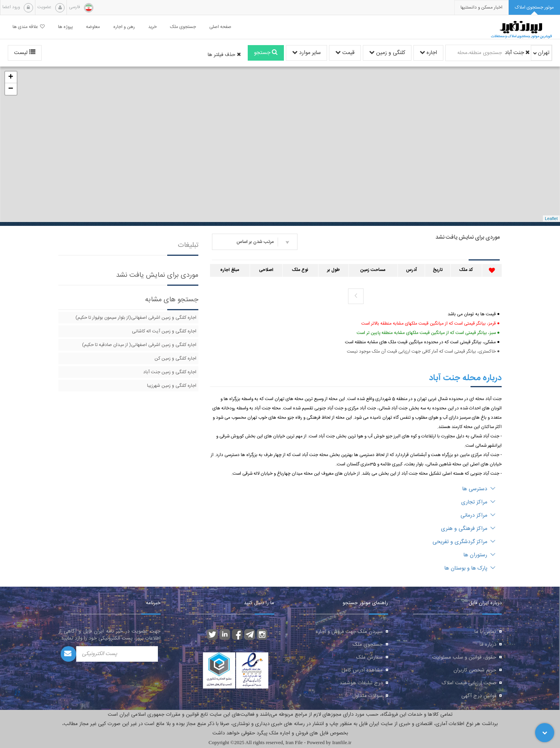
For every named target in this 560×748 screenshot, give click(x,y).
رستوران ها (479, 555)
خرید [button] (152, 27)
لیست (25, 53)
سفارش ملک (369, 657)
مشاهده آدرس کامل (362, 670)
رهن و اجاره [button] (124, 27)
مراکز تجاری (478, 502)
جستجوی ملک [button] (183, 27)
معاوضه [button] (93, 27)
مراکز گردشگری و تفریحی (464, 542)
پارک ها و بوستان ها (470, 568)
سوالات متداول (367, 696)
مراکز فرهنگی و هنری (468, 529)
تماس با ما (485, 632)
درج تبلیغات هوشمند (361, 683)
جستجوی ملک (368, 645)
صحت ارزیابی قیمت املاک (469, 683)
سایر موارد (306, 53)
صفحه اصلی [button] (220, 27)
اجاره (428, 53)
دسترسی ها (479, 489)
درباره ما (488, 645)
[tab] (534, 8)
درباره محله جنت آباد (465, 378)
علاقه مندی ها (29, 27)
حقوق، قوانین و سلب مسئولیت (464, 657)
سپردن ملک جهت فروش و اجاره (349, 632)
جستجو (266, 53)
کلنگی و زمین (387, 53)
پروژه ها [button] (65, 27)
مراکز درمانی (478, 516)
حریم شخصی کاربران (475, 670)
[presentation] (481, 8)
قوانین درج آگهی (479, 696)
